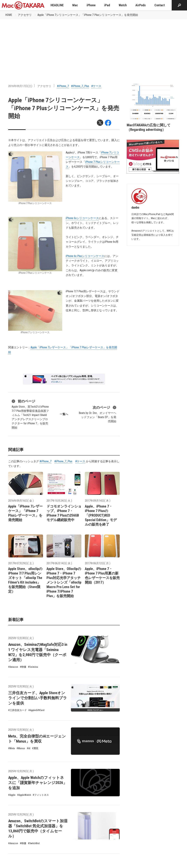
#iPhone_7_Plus (80, 86)
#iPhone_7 (63, 86)
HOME (9, 15)
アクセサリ (25, 15)
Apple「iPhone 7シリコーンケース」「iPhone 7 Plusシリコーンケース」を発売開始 (88, 15)
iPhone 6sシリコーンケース (82, 218)
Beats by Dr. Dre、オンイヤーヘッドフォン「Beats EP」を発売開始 (98, 414)
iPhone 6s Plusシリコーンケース (85, 256)
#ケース (96, 86)
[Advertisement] (94, 45)
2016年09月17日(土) (20, 86)
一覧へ (64, 414)
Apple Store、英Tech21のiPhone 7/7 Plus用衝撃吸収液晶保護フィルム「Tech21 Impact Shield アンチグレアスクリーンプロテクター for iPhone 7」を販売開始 (30, 414)
